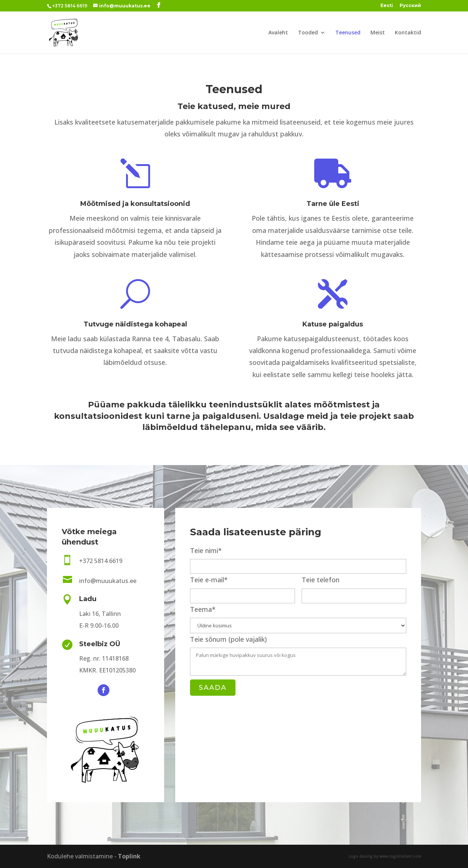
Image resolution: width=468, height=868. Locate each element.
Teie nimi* (298, 558)
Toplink (129, 856)
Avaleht (278, 33)
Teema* (298, 617)
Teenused (348, 33)
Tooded (308, 33)
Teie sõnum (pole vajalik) (298, 656)
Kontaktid (408, 33)
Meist (378, 33)
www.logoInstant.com (400, 856)
